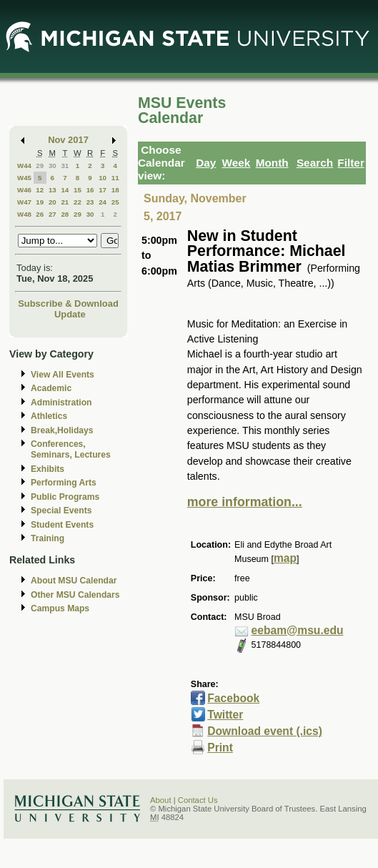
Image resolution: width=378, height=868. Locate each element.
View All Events (63, 375)
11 (115, 178)
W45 (24, 178)
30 (53, 166)
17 (103, 190)
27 (53, 214)
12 (40, 190)
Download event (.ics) (265, 731)
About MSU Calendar (74, 581)
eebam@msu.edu (298, 630)
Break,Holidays (62, 430)
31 (65, 166)
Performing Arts (64, 483)
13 (53, 190)
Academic (51, 388)
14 (65, 190)
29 (40, 166)
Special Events (61, 511)
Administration (61, 403)
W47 (24, 202)
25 (115, 202)
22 (78, 202)
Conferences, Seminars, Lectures (71, 449)
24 (103, 202)
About (161, 800)
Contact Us (198, 800)
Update (70, 314)
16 (90, 190)
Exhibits (48, 469)
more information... (245, 502)
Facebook (233, 698)
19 (40, 202)
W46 (24, 190)
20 (53, 202)
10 (103, 178)
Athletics (49, 416)
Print (220, 748)
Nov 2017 (68, 140)
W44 (24, 166)
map (285, 558)
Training (48, 538)
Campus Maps (60, 608)
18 (115, 190)
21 (65, 202)
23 (90, 202)
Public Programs (65, 497)
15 (78, 190)
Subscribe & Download (68, 304)
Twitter (225, 715)
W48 (24, 214)
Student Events (62, 525)
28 (65, 214)
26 (40, 214)
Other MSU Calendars (75, 595)
